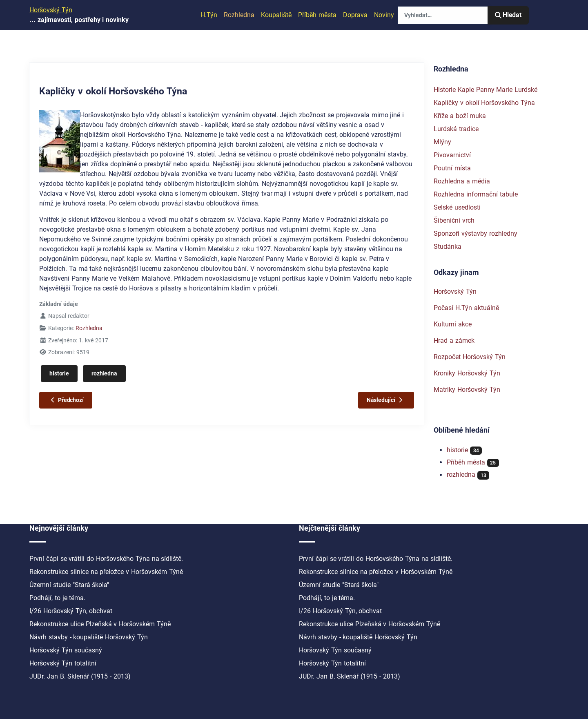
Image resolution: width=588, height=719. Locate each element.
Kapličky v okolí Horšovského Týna (484, 103)
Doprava (355, 15)
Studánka (448, 247)
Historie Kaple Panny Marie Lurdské (486, 90)
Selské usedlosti (457, 207)
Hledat (508, 15)
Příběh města (317, 15)
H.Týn (209, 15)
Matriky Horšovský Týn (467, 390)
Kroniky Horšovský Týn (467, 373)
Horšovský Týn (455, 291)
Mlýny (442, 142)
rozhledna (104, 373)
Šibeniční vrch (454, 220)
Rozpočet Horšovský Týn (470, 357)
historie (59, 373)
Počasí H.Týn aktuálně (466, 308)
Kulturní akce (453, 324)
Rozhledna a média (462, 181)
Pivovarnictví (452, 155)
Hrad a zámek (454, 341)
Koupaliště (276, 15)
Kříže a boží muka (460, 116)
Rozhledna (239, 15)
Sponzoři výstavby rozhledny (476, 233)
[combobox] (443, 15)
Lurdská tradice (456, 129)
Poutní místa (452, 168)
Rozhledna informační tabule (476, 194)
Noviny (384, 15)
